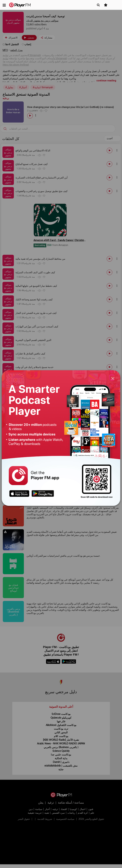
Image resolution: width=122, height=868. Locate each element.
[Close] (113, 378)
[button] (4, 5)
